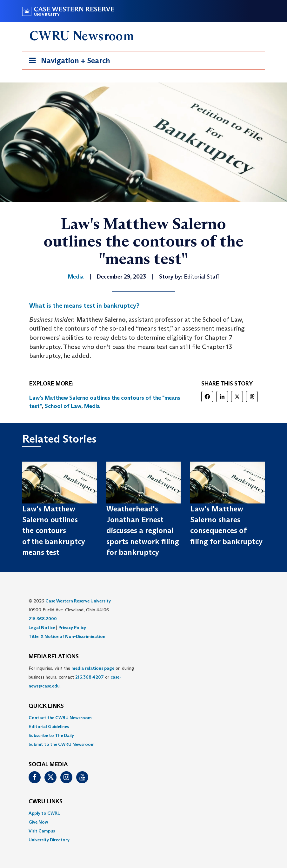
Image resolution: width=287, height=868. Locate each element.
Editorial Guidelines (49, 727)
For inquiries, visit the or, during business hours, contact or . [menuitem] (81, 677)
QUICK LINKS (46, 706)
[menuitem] (143, 718)
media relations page (93, 668)
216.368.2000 (43, 619)
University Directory (49, 840)
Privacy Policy (72, 628)
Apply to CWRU (45, 813)
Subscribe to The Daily (51, 735)
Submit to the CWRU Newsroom (62, 744)
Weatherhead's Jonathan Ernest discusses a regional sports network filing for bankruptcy (143, 530)
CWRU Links (46, 802)
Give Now (38, 822)
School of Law (63, 406)
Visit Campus (42, 831)
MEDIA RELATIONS (54, 657)
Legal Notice (42, 628)
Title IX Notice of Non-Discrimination (67, 636)
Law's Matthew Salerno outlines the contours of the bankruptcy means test (54, 530)
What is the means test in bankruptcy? (84, 306)
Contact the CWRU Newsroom (60, 718)
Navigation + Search (68, 62)
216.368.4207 (90, 677)
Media (92, 406)
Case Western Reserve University (78, 601)
